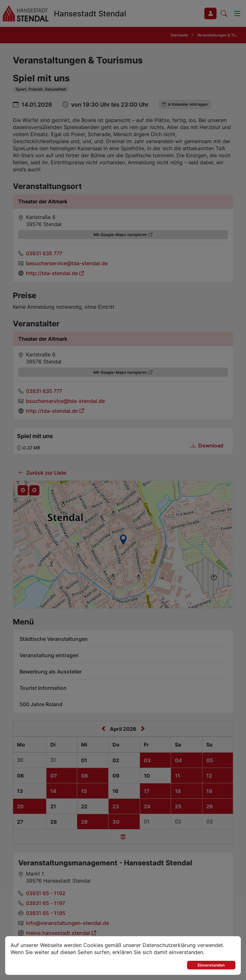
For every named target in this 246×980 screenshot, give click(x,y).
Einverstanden (211, 965)
